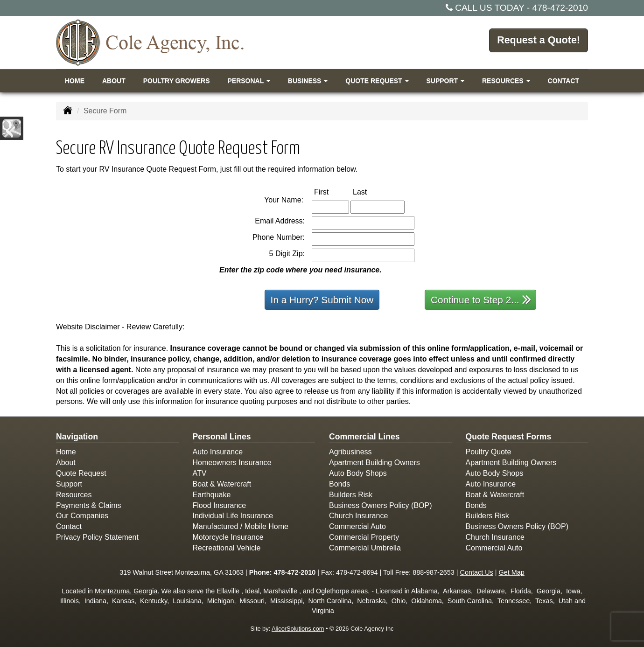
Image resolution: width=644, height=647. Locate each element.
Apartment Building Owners (374, 463)
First (331, 191)
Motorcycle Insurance (228, 537)
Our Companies (82, 516)
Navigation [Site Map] (77, 437)
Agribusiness (350, 452)
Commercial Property (364, 537)
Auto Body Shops (358, 473)
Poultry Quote (489, 452)
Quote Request (81, 473)
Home (75, 81)
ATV (200, 473)
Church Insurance (358, 516)
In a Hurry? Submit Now (322, 300)
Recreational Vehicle (227, 548)
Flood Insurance (220, 505)
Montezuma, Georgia (126, 591)
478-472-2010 (560, 8)
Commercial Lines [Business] (364, 437)
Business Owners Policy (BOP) (381, 505)
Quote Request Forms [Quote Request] (509, 437)
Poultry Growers (177, 81)
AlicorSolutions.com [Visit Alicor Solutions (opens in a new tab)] (298, 629)
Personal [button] (248, 81)
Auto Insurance (218, 452)
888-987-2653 (434, 572)
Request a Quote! (538, 42)
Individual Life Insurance (233, 516)
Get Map (512, 572)
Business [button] (308, 81)
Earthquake (212, 495)
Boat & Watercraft (222, 484)
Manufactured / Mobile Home (241, 526)
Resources (74, 495)
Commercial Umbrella (365, 548)
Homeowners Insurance (232, 463)
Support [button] (445, 81)
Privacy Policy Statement (97, 537)
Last (370, 191)
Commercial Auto (357, 526)
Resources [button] (506, 81)
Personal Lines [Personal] (222, 437)
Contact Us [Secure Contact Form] (477, 572)
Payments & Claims (89, 505)
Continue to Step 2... (481, 299)
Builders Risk (351, 495)
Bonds (339, 484)
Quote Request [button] (377, 81)
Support (69, 484)
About (114, 81)
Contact (563, 81)
